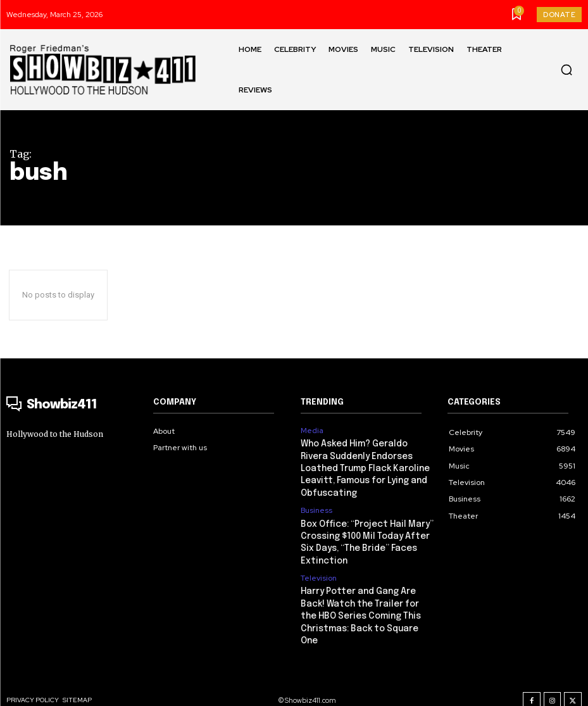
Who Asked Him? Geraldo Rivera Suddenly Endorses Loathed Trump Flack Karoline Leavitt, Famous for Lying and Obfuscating (364, 467)
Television (319, 571)
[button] (566, 70)
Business (316, 507)
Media (312, 431)
